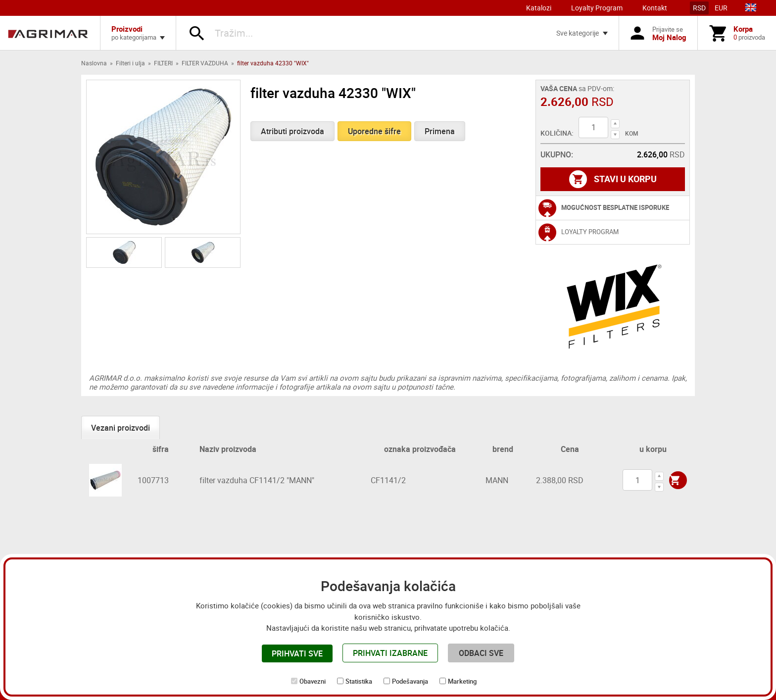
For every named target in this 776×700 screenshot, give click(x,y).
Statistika (359, 681)
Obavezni (313, 681)
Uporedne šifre (374, 131)
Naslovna (94, 63)
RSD (699, 8)
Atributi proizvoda (292, 131)
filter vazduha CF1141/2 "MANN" (257, 480)
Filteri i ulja (130, 63)
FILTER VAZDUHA (205, 63)
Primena (440, 131)
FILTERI (163, 63)
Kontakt (655, 8)
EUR (721, 8)
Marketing (462, 681)
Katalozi (539, 8)
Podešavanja (410, 681)
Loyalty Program (597, 8)
